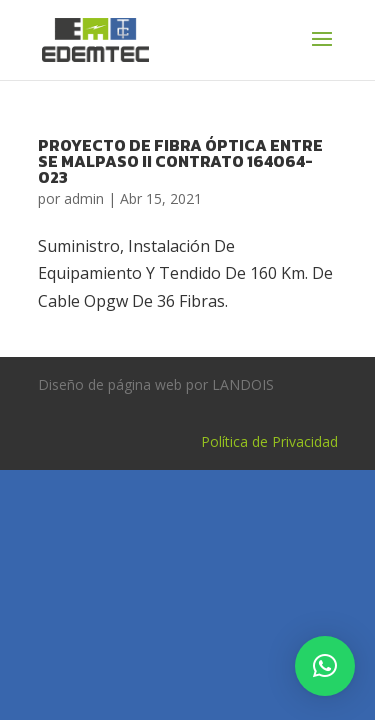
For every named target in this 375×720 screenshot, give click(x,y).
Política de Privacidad (269, 441)
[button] (325, 666)
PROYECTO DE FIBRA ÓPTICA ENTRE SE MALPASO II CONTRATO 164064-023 (180, 161)
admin (84, 198)
